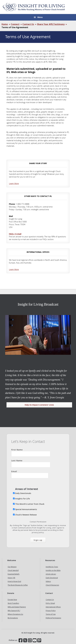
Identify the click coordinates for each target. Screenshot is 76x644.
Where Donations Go (15, 614)
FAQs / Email (50, 603)
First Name (31, 452)
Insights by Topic (52, 567)
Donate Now (12, 600)
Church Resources (52, 585)
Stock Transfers (13, 603)
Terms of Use (51, 614)
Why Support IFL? (14, 611)
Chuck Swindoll (13, 570)
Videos (48, 581)
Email (30, 474)
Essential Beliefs (14, 574)
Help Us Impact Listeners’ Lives (39, 405)
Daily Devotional (52, 578)
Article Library (51, 574)
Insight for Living (34, 7)
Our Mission (12, 567)
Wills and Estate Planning (17, 607)
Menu (40, 17)
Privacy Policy (51, 611)
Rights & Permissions (53, 618)
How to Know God (14, 581)
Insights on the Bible (53, 570)
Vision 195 (11, 578)
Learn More (14, 183)
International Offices (53, 607)
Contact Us (50, 600)
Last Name (31, 463)
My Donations (13, 618)
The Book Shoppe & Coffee (18, 585)
